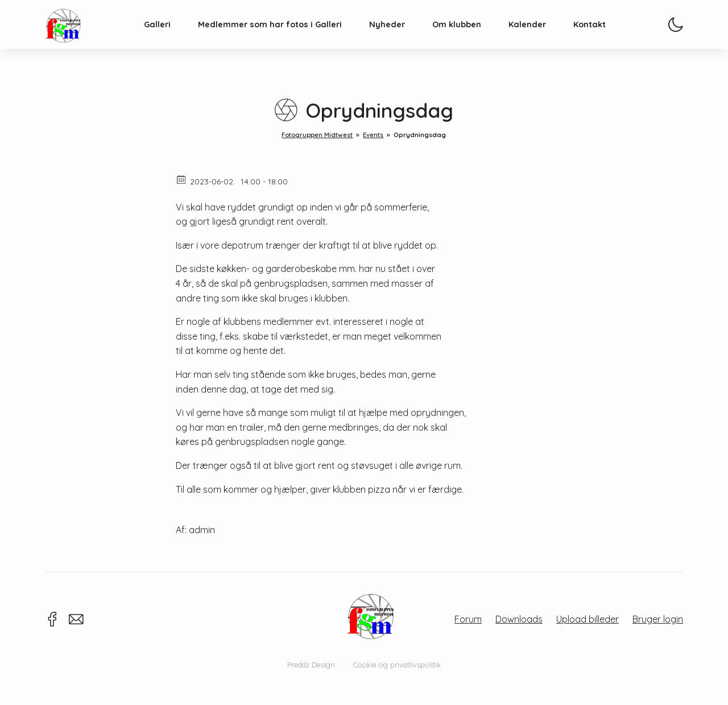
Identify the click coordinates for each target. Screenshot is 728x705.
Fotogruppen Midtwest (76, 37)
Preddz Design (311, 665)
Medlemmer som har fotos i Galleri (283, 38)
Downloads (519, 619)
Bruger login (658, 619)
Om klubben (470, 38)
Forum (468, 619)
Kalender (540, 38)
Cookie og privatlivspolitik (397, 665)
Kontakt (603, 38)
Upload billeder (588, 619)
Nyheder (400, 38)
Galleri (170, 38)
